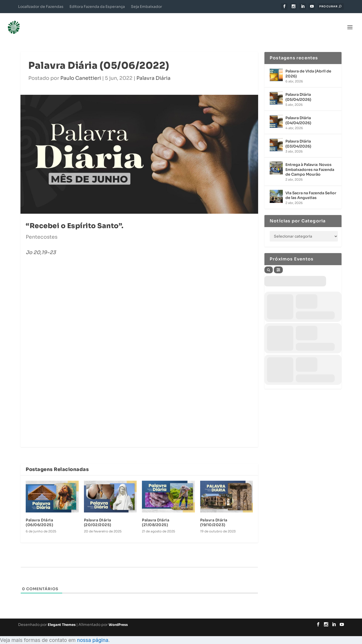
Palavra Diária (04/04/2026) (298, 113)
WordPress (118, 617)
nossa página (92, 633)
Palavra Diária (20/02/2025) (98, 515)
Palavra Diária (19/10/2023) (214, 515)
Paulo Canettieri (81, 71)
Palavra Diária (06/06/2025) (39, 515)
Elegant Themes (62, 617)
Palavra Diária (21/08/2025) (156, 515)
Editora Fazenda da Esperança (97, 7)
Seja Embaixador (147, 7)
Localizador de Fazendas (41, 7)
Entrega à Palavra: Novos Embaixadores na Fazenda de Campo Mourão (310, 162)
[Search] (269, 263)
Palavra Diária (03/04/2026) (298, 136)
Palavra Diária (153, 71)
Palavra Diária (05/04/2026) (298, 90)
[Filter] (278, 263)
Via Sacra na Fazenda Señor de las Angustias (311, 188)
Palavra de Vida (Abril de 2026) (308, 66)
